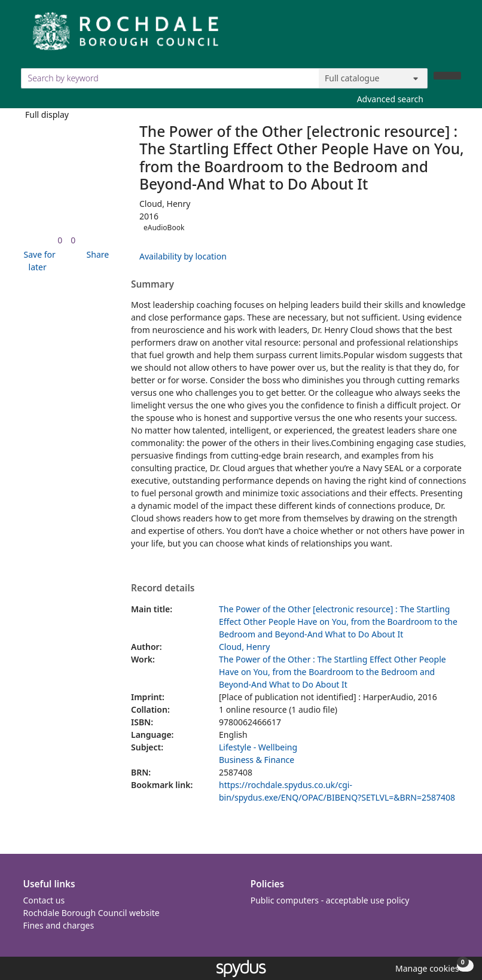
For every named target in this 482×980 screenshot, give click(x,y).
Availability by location (183, 256)
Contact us (44, 900)
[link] (60, 240)
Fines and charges (59, 925)
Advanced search (390, 99)
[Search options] (373, 78)
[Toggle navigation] (455, 36)
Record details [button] (163, 588)
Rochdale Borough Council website (91, 913)
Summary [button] (152, 285)
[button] (38, 261)
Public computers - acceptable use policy (330, 900)
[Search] (447, 76)
